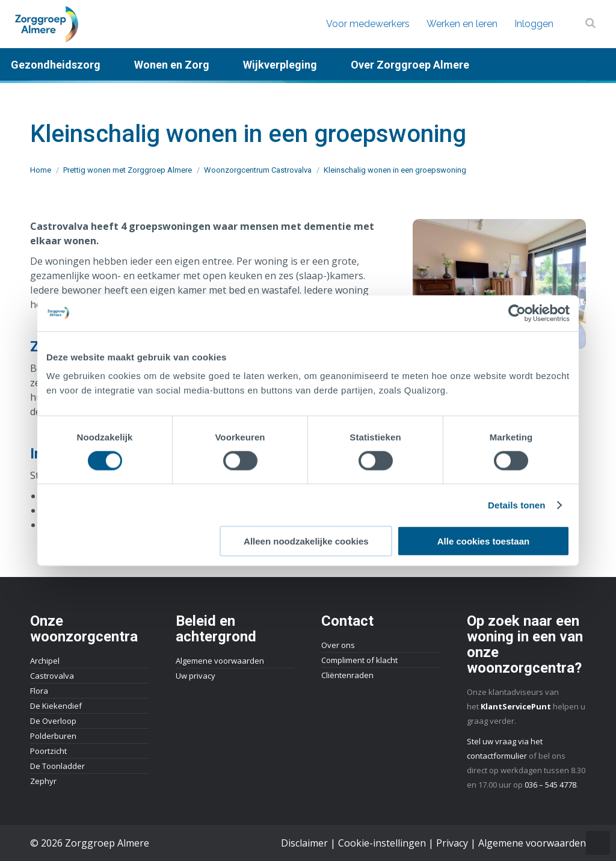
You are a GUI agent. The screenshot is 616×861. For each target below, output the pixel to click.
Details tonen (516, 505)
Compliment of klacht (359, 660)
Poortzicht (48, 751)
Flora (39, 691)
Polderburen (53, 736)
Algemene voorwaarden (220, 661)
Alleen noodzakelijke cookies (306, 541)
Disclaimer (304, 843)
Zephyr (43, 781)
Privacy (452, 843)
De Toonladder (57, 766)
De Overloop (53, 721)
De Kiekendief (56, 706)
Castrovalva (52, 676)
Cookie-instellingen (382, 843)
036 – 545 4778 (550, 785)
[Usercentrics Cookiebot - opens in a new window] (517, 313)
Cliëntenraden (347, 675)
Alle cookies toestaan (483, 541)
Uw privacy (196, 676)
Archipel (45, 661)
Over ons (338, 645)
